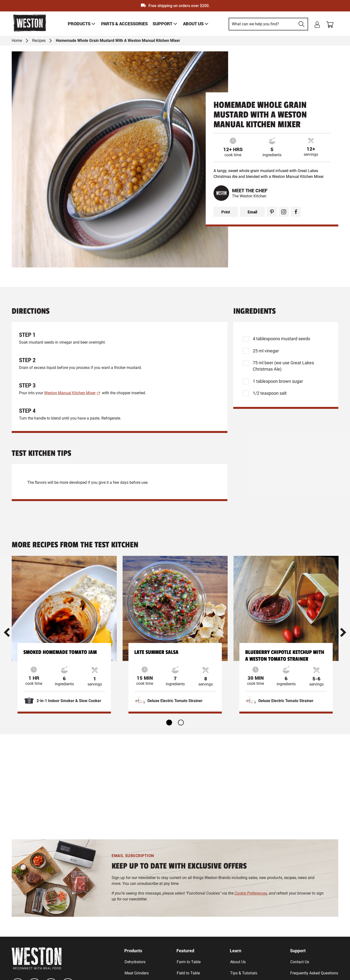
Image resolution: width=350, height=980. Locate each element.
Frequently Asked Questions (314, 973)
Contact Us (300, 962)
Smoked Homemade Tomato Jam (60, 652)
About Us (238, 962)
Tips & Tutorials (244, 973)
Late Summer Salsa (156, 652)
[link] (82, 24)
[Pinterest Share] (272, 212)
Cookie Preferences (251, 893)
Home (17, 41)
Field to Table (188, 973)
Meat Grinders (137, 973)
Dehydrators (135, 962)
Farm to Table (189, 962)
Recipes (39, 41)
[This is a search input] (262, 24)
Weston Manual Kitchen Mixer (70, 393)
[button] (7, 632)
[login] (317, 25)
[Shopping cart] (332, 24)
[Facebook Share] (296, 212)
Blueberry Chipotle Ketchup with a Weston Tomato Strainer (285, 656)
